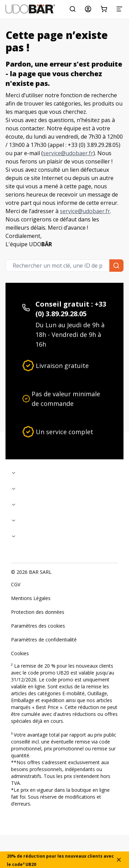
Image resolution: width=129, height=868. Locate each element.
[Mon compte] (88, 9)
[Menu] (119, 9)
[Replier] (64, 473)
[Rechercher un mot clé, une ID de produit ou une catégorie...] (73, 9)
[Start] (30, 9)
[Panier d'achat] (104, 9)
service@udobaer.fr (68, 153)
